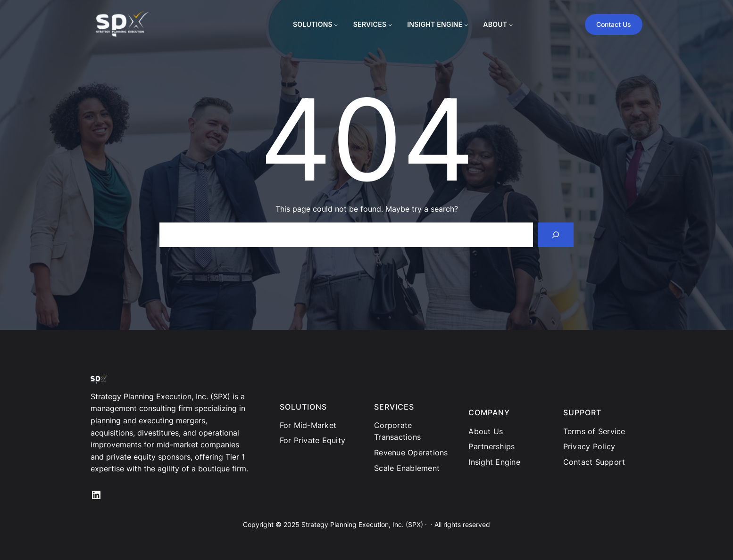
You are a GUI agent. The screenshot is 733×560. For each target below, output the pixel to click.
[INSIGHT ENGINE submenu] (466, 25)
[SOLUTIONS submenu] (336, 25)
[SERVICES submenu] (390, 25)
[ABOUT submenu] (511, 25)
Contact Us (614, 24)
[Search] (556, 235)
